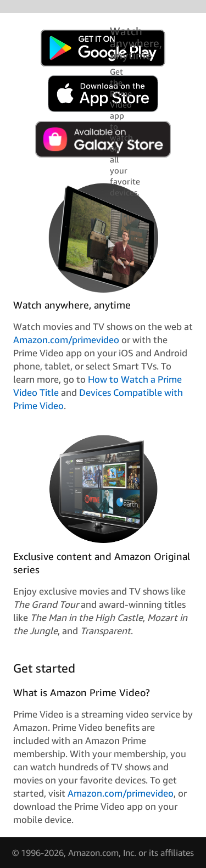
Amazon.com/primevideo (66, 340)
